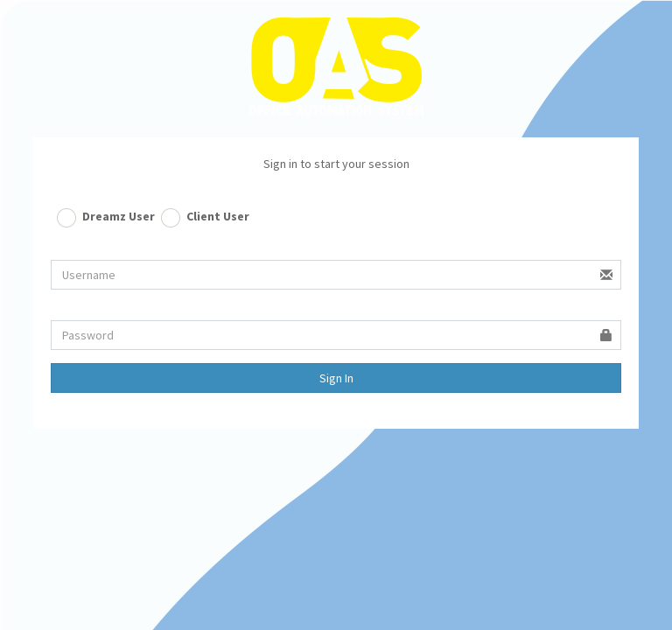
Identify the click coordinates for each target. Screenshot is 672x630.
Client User (218, 216)
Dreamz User (119, 216)
